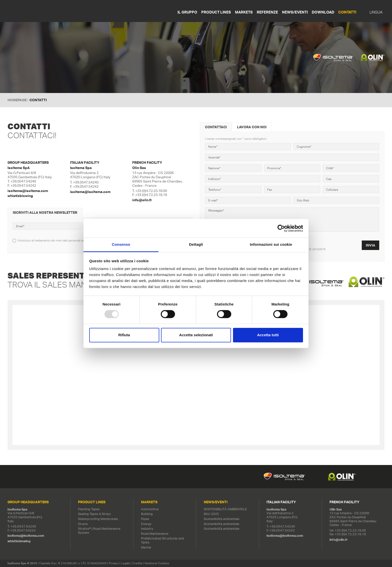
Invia (370, 245)
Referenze (267, 12)
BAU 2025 (211, 514)
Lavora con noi (252, 127)
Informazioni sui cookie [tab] (271, 244)
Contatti (347, 12)
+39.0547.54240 (23, 181)
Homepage (17, 100)
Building (147, 514)
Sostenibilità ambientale (221, 519)
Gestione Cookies (157, 563)
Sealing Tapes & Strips (94, 514)
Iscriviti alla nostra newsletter (45, 212)
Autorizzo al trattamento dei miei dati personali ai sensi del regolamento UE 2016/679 (75, 240)
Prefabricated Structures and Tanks (162, 540)
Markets (244, 12)
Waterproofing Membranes (98, 519)
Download (323, 12)
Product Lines (216, 12)
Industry (147, 529)
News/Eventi (295, 12)
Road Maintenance (155, 534)
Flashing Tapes (89, 509)
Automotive (150, 509)
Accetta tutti (268, 335)
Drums (83, 524)
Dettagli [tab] (196, 244)
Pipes (145, 519)
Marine (146, 547)
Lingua (376, 12)
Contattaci (216, 127)
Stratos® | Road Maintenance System (99, 531)
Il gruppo (187, 12)
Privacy (114, 563)
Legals (125, 563)
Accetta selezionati (196, 335)
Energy (146, 524)
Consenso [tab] (121, 244)
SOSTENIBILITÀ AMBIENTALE (225, 509)
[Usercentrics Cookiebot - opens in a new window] (281, 228)
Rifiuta (124, 335)
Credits (137, 563)
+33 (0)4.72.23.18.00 (151, 191)
